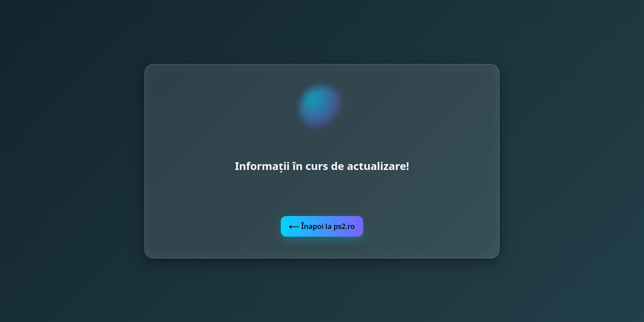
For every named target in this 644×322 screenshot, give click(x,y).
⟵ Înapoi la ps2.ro (322, 226)
